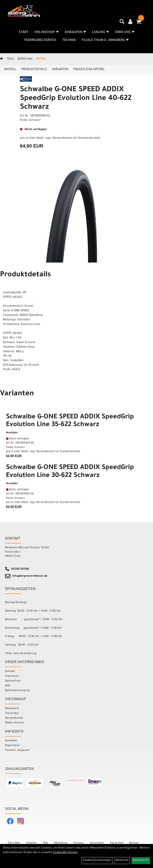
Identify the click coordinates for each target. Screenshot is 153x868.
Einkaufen (75, 32)
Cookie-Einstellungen (97, 860)
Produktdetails (34, 70)
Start (24, 32)
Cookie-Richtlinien (65, 853)
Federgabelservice (40, 40)
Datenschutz (13, 681)
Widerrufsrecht (15, 723)
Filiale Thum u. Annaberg (105, 40)
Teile (10, 59)
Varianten (60, 70)
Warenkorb (12, 709)
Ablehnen (122, 860)
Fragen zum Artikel (89, 70)
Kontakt (10, 671)
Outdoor (79, 843)
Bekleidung (61, 843)
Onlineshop (47, 32)
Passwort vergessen (17, 750)
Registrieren (12, 746)
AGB (7, 686)
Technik (69, 40)
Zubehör (31, 843)
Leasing (101, 32)
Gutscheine (97, 843)
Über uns (125, 32)
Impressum (12, 676)
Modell (10, 70)
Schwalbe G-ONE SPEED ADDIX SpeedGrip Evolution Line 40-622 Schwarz (76, 99)
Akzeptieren (141, 860)
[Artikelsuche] (122, 23)
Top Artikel (12, 713)
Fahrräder (14, 843)
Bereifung (25, 59)
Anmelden (11, 741)
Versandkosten (14, 718)
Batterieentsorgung (17, 691)
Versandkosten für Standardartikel (76, 138)
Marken (134, 843)
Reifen (41, 59)
